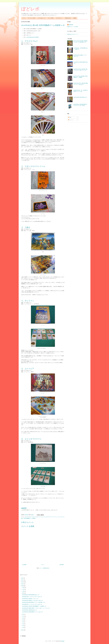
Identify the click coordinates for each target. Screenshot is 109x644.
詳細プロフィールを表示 (73, 27)
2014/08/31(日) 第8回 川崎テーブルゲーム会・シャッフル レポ (36, 608)
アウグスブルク (28, 517)
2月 (23, 626)
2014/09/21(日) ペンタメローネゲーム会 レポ (32, 597)
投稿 (70, 117)
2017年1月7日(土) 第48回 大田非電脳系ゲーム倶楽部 (81, 77)
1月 (23, 628)
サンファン (55, 517)
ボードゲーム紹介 (32, 18)
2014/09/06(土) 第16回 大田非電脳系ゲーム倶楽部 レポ (34, 606)
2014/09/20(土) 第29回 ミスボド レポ (30, 599)
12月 (23, 587)
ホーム (24, 18)
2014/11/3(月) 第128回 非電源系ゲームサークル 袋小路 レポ (80, 42)
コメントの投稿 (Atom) (44, 568)
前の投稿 (62, 565)
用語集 (75, 18)
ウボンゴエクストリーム (37, 517)
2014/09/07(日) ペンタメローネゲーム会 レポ (32, 604)
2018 (22, 578)
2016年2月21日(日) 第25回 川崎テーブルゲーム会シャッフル (80, 70)
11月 (23, 589)
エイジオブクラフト (48, 517)
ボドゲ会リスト (59, 18)
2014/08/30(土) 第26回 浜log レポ (29, 610)
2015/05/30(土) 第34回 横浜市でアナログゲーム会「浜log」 (80, 105)
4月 (23, 622)
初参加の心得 (68, 18)
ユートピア (60, 517)
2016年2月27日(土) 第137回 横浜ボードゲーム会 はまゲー (81, 84)
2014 (22, 586)
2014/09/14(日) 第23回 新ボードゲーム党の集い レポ (34, 602)
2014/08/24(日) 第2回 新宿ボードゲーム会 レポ (32, 612)
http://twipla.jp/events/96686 (33, 37)
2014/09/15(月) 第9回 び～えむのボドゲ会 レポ (32, 600)
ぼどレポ (30, 9)
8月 (23, 614)
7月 (23, 616)
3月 (23, 624)
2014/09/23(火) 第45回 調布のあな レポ (31, 595)
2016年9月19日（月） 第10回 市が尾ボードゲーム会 (80, 91)
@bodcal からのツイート (73, 34)
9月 (23, 593)
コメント (71, 120)
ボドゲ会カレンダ (42, 18)
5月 (23, 620)
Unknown (71, 25)
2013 (22, 630)
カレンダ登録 (51, 18)
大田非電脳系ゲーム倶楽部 (30, 518)
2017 (22, 580)
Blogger (63, 641)
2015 (22, 584)
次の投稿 (24, 565)
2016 (22, 582)
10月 (23, 591)
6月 (23, 618)
